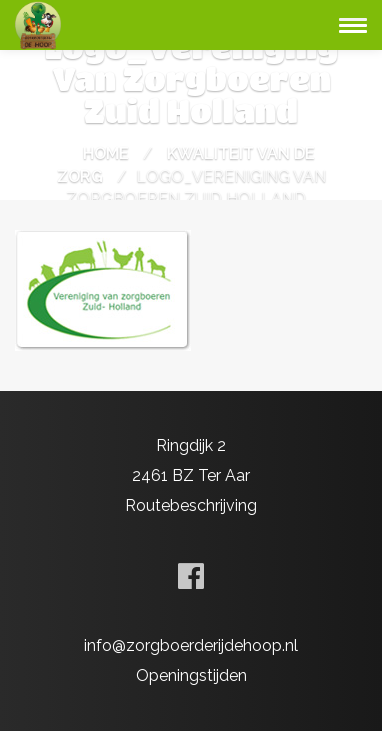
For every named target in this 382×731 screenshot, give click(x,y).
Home (106, 153)
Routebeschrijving (191, 505)
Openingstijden (191, 675)
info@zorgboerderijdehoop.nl (191, 645)
